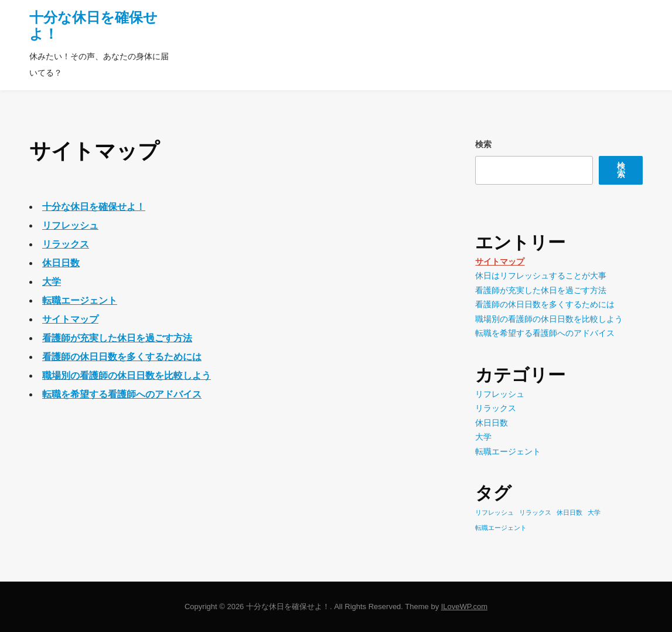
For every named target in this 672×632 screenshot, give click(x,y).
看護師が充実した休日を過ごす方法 (117, 338)
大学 (52, 282)
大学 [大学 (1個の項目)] (594, 512)
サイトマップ (70, 319)
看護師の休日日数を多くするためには (122, 357)
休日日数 (61, 263)
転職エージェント (80, 300)
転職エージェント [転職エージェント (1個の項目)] (501, 528)
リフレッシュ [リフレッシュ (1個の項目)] (494, 512)
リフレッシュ (70, 225)
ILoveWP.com (464, 606)
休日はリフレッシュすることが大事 (541, 276)
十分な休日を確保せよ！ (94, 207)
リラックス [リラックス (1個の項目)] (535, 512)
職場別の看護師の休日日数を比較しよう (127, 376)
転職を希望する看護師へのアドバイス (122, 394)
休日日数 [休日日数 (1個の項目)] (569, 512)
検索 (483, 144)
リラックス (66, 244)
